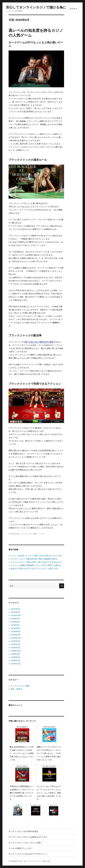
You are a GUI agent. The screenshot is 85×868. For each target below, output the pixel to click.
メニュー (73, 9)
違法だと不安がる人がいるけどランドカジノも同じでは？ (35, 568)
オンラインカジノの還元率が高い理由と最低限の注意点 (34, 559)
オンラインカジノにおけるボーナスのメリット (28, 854)
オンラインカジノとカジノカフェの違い (25, 843)
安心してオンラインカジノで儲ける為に (36, 7)
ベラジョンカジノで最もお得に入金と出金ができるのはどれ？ (37, 562)
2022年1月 (15, 612)
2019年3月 (15, 647)
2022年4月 (16, 609)
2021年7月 (15, 619)
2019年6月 (16, 644)
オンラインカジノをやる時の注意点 (23, 831)
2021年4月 (15, 622)
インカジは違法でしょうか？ (21, 848)
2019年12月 (16, 638)
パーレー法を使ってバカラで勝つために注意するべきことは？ (37, 556)
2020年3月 (16, 635)
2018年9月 (16, 654)
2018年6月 (16, 657)
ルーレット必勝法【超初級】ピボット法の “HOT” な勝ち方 (36, 565)
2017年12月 (16, 664)
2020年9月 (16, 628)
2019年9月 (16, 641)
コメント (42, 534)
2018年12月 (16, 651)
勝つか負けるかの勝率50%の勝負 (39, 342)
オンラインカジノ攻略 (29, 534)
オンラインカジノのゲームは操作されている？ (28, 837)
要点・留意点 (16, 689)
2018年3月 (15, 660)
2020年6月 (16, 631)
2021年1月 (15, 625)
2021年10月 (16, 615)
